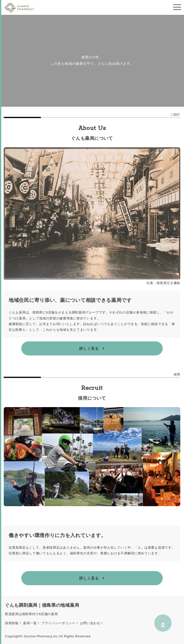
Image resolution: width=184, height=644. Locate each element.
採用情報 (12, 623)
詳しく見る (92, 348)
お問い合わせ (90, 623)
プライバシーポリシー (58, 623)
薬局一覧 (30, 623)
